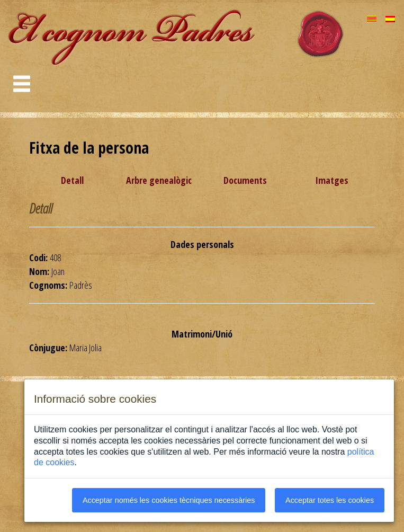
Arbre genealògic (159, 180)
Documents (245, 180)
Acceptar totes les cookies (330, 500)
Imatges (332, 180)
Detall (72, 180)
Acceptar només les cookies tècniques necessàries (169, 500)
